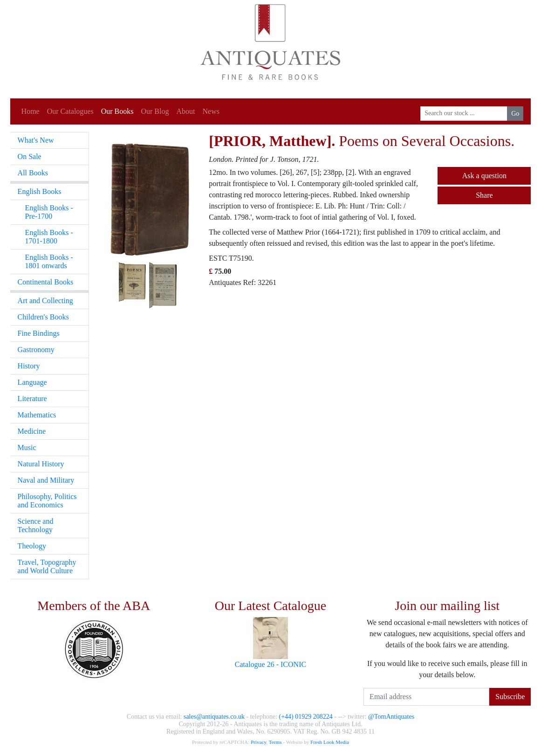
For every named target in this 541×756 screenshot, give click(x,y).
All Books (33, 173)
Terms (275, 742)
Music (27, 447)
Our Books (117, 111)
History (29, 366)
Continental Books (46, 282)
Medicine (32, 431)
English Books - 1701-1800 (49, 237)
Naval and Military (46, 480)
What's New (36, 140)
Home (31, 111)
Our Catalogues (70, 111)
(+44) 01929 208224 (306, 717)
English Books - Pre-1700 (49, 212)
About (185, 111)
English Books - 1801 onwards (49, 261)
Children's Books (43, 317)
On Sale (30, 156)
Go (515, 114)
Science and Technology (36, 525)
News (211, 111)
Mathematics (37, 415)
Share (484, 195)
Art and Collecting (45, 301)
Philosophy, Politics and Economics (47, 501)
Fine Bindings (39, 333)
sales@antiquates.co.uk (214, 717)
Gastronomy (36, 350)
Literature (32, 399)
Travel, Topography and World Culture (47, 566)
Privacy (258, 742)
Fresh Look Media (330, 742)
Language (32, 382)
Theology (32, 546)
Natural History (41, 464)
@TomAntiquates (391, 717)
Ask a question (484, 176)
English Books (40, 191)
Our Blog (155, 111)
